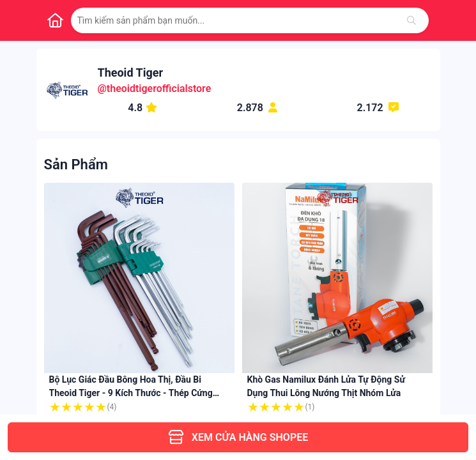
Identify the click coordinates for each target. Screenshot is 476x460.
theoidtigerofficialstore (159, 88)
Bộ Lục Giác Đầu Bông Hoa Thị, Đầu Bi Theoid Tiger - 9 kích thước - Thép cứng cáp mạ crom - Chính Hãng (131, 393)
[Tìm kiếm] (411, 20)
